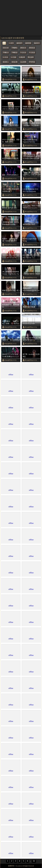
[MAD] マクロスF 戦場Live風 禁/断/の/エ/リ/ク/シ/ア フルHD (11, 355)
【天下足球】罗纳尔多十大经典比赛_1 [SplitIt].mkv (11, 190)
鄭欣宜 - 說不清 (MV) (10, 208)
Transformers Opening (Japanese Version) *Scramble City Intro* (30, 141)
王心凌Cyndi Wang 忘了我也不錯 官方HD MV (32, 339)
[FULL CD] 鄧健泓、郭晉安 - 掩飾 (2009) (11, 141)
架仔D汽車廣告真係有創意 (11, 91)
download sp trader (29, 323)
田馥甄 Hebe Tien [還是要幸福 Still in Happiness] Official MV (31, 108)
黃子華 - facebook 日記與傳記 (31, 355)
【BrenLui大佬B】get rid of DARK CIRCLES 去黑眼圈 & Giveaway (31, 157)
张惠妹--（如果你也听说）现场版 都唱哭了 (10, 240)
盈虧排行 (37, 43)
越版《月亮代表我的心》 (11, 175)
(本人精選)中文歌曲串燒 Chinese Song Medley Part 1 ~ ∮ (11, 273)
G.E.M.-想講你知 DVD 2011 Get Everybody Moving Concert (30, 190)
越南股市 (19, 43)
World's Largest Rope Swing (30, 240)
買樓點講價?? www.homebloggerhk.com (31, 289)
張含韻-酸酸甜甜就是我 (10, 158)
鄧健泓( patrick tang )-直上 (11, 290)
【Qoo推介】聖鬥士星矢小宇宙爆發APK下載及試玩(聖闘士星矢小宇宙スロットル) (32, 91)
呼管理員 (32, 62)
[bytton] (4, 43)
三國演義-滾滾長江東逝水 (32, 274)
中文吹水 (23, 53)
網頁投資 (32, 48)
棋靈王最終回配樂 (29, 307)
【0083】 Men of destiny (11, 340)
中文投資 (32, 53)
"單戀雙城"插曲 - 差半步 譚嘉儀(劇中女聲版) (11, 223)
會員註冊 (15, 62)
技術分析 (6, 48)
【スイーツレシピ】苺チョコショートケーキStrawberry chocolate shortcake (11, 256)
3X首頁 (11, 43)
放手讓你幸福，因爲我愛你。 (11, 306)
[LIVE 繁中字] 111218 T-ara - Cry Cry (31, 256)
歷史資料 (31, 57)
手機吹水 (6, 53)
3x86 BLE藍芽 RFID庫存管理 (13, 38)
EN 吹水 (5, 57)
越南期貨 (28, 43)
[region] (21, 18)
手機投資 (15, 53)
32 (34, 861)
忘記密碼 (23, 62)
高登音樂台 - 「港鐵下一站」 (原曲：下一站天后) (11, 322)
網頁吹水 (23, 48)
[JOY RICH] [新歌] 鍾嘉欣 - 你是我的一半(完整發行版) (32, 124)
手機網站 (15, 48)
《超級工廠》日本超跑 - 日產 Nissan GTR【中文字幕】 (32, 174)
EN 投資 (14, 57)
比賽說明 (22, 57)
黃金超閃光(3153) (10, 80)
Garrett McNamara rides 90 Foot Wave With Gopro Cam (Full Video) (11, 75)
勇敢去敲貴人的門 (29, 224)
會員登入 (6, 62)
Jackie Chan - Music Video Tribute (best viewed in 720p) (31, 207)
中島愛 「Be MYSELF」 (11, 125)
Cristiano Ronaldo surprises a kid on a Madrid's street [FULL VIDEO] (11, 108)
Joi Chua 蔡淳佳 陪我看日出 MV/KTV (31, 75)
